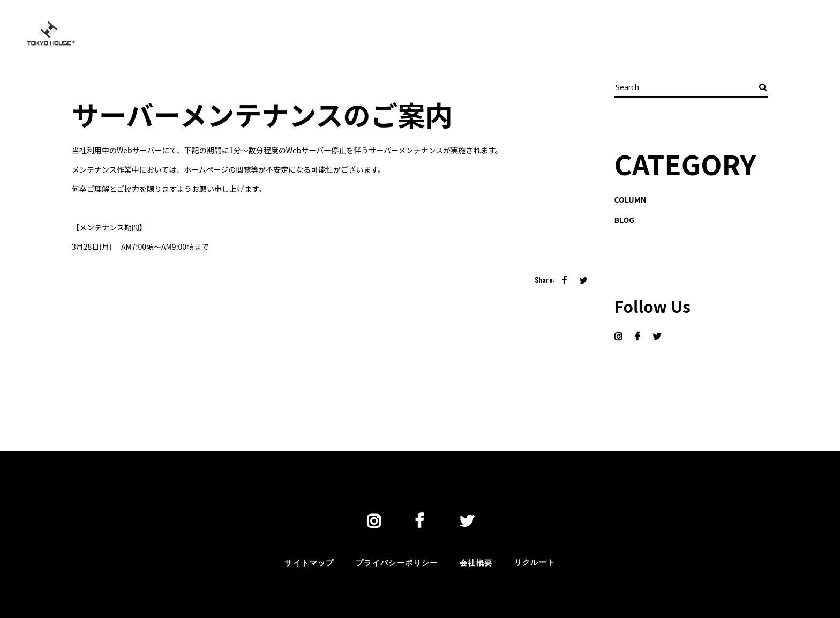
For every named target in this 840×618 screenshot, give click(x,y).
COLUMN (631, 199)
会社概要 (476, 562)
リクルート (535, 561)
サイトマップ (309, 562)
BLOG (625, 220)
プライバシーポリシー (397, 562)
